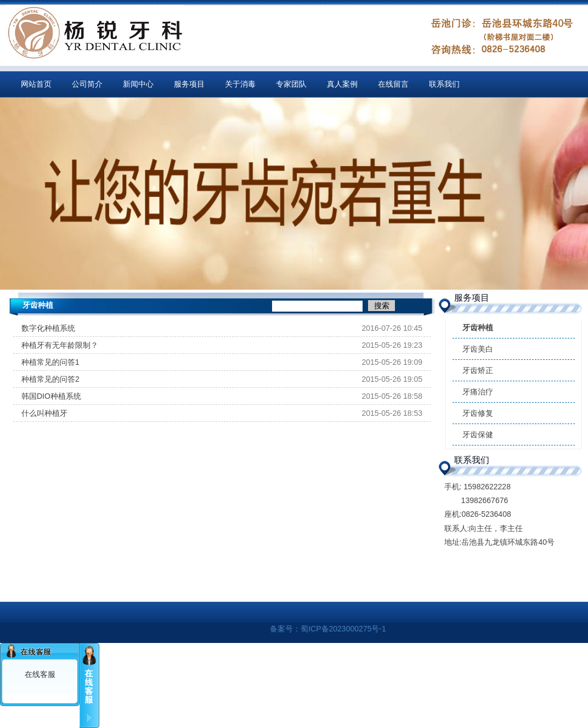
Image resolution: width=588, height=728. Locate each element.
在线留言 (393, 84)
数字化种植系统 (48, 328)
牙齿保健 (478, 434)
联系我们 (444, 84)
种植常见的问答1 (50, 362)
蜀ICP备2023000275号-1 (343, 629)
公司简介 (87, 84)
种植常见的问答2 (50, 379)
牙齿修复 (478, 413)
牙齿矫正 (478, 370)
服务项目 (189, 84)
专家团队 (291, 84)
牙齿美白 (478, 349)
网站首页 (36, 84)
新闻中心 (138, 84)
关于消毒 (240, 84)
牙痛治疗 (478, 392)
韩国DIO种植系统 (51, 396)
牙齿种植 (478, 328)
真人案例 (342, 84)
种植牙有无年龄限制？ (60, 345)
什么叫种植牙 (44, 413)
